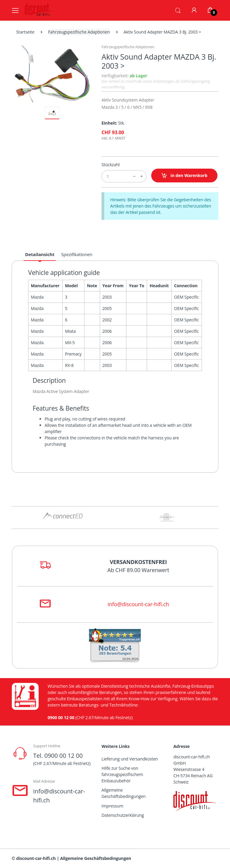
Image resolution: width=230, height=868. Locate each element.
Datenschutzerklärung (123, 815)
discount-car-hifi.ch (36, 858)
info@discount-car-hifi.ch (138, 604)
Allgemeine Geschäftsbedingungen (124, 793)
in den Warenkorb (184, 176)
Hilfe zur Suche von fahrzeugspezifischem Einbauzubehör (122, 774)
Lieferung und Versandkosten (130, 759)
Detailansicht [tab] (40, 254)
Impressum (112, 806)
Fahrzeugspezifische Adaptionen (79, 32)
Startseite (25, 32)
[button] (178, 10)
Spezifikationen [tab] (77, 254)
